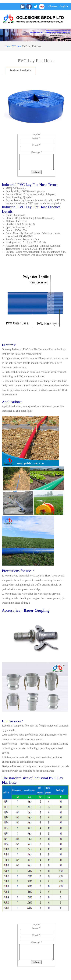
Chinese (53, 6)
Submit (36, 172)
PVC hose (16, 46)
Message (36, 152)
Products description (21, 70)
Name (36, 138)
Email (36, 145)
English (64, 6)
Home (8, 46)
